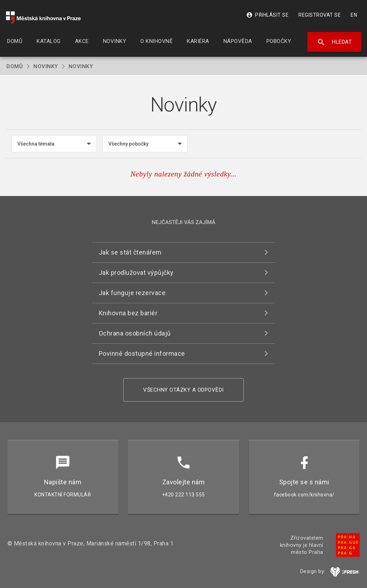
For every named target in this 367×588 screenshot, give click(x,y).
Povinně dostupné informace (142, 353)
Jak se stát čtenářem (130, 252)
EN (354, 15)
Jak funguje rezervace (132, 293)
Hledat (334, 42)
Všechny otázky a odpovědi (183, 390)
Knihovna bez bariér (128, 313)
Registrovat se (320, 15)
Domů (15, 66)
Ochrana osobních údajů (135, 333)
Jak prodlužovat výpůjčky (136, 273)
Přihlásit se (267, 15)
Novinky (46, 66)
